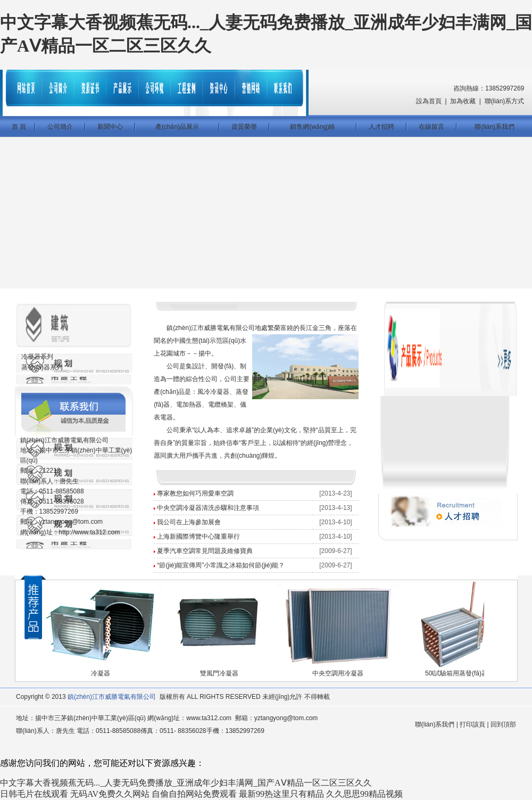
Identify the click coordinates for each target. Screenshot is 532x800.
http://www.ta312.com (90, 532)
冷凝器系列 (37, 357)
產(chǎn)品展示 (177, 127)
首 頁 (17, 127)
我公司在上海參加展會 (189, 522)
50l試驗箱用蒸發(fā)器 (456, 673)
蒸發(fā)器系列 (42, 367)
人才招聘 (381, 127)
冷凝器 (101, 673)
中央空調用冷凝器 (338, 673)
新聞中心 (110, 127)
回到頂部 (503, 724)
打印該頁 (472, 724)
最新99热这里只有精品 (281, 794)
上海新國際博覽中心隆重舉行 (198, 537)
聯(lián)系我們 (494, 127)
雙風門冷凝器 (219, 673)
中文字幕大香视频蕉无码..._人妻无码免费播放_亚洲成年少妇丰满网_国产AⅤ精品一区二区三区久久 (186, 783)
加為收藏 (463, 101)
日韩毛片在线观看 (34, 794)
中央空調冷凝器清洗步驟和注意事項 (208, 508)
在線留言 (431, 127)
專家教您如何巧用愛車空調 (195, 493)
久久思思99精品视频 (364, 794)
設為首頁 (429, 101)
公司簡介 (60, 127)
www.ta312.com (209, 718)
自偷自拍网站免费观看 (194, 794)
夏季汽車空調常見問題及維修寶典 (205, 551)
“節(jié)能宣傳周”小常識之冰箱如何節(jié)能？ (221, 565)
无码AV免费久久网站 (110, 794)
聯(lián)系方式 (505, 101)
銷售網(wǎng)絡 (313, 127)
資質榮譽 (244, 127)
